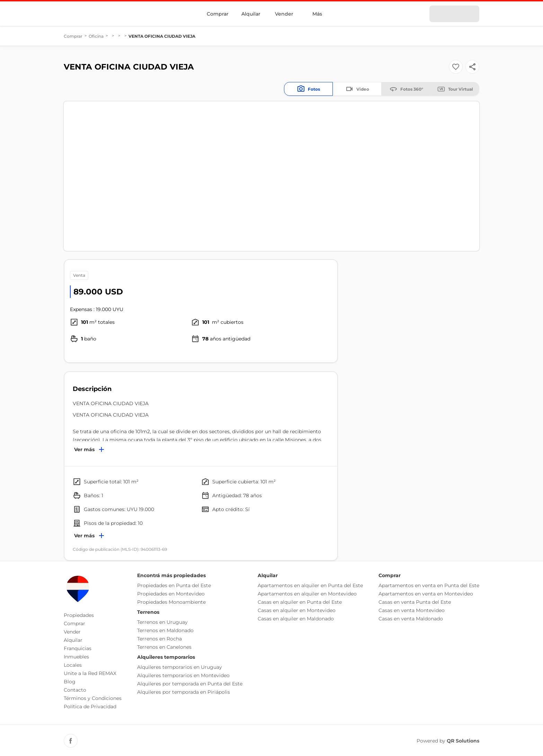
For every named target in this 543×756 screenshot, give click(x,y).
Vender (284, 14)
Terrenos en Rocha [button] (159, 639)
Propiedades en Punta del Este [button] (174, 585)
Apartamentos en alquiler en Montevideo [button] (307, 594)
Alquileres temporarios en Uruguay (180, 667)
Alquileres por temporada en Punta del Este (190, 684)
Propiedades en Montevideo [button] (171, 594)
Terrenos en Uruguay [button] (162, 622)
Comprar (218, 14)
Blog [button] (70, 682)
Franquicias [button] (78, 648)
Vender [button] (72, 632)
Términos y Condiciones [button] (93, 698)
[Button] (472, 67)
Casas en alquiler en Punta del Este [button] (300, 602)
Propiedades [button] (79, 615)
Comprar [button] (74, 623)
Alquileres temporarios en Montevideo (183, 675)
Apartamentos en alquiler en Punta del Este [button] (310, 585)
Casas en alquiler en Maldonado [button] (296, 619)
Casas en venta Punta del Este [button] (415, 602)
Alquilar (251, 14)
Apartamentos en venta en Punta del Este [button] (429, 585)
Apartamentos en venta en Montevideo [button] (426, 594)
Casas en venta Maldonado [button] (411, 619)
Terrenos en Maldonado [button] (165, 630)
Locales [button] (73, 665)
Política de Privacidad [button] (90, 707)
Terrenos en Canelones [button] (164, 647)
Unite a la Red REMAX (90, 673)
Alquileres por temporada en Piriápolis (184, 692)
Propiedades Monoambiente (171, 602)
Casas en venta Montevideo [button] (412, 610)
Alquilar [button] (73, 640)
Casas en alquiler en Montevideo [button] (297, 610)
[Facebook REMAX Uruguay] (71, 741)
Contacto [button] (75, 690)
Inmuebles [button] (76, 657)
